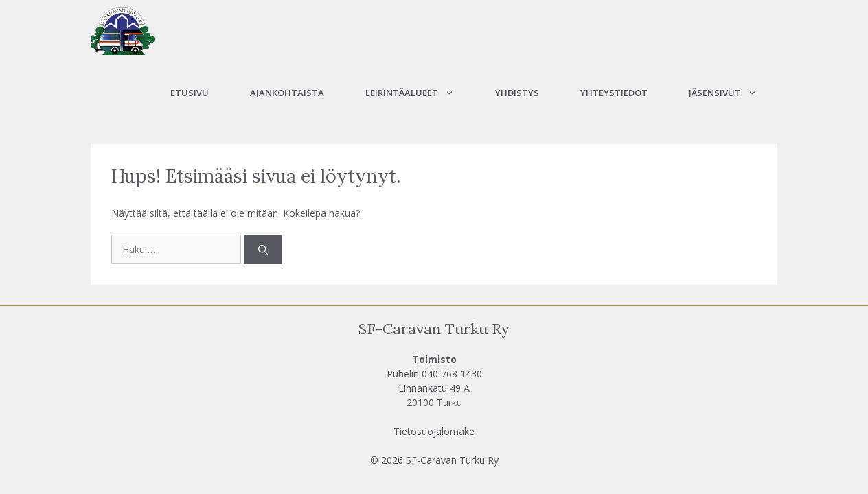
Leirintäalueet (420, 93)
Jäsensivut (733, 93)
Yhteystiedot (614, 93)
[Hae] (263, 249)
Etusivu (190, 93)
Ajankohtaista (287, 93)
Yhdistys (517, 93)
